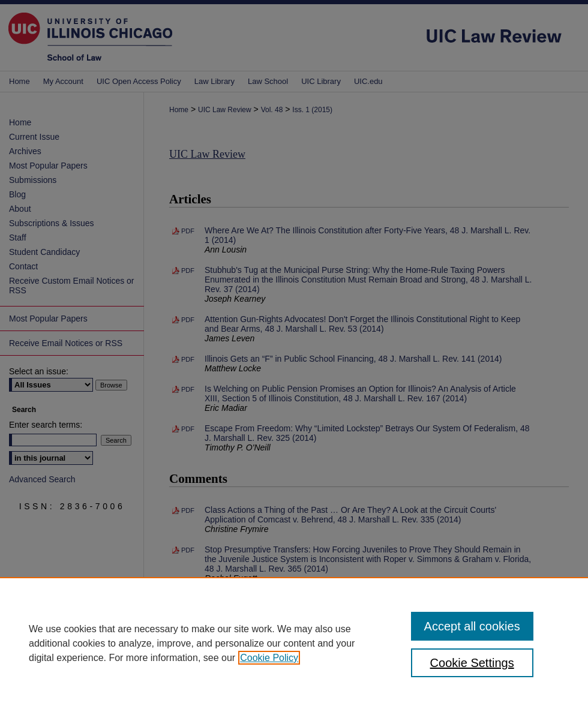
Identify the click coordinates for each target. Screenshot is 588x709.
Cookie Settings (472, 663)
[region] (294, 643)
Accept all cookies (472, 626)
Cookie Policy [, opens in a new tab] (269, 658)
